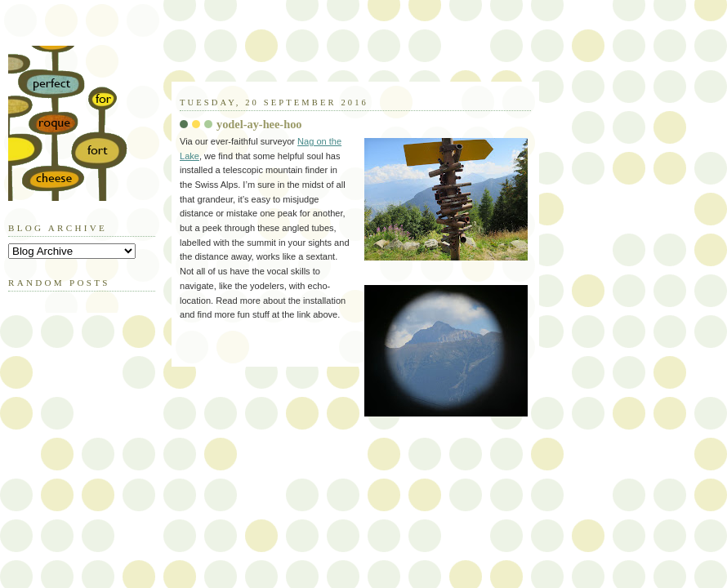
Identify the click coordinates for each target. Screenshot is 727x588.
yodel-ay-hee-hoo (259, 124)
